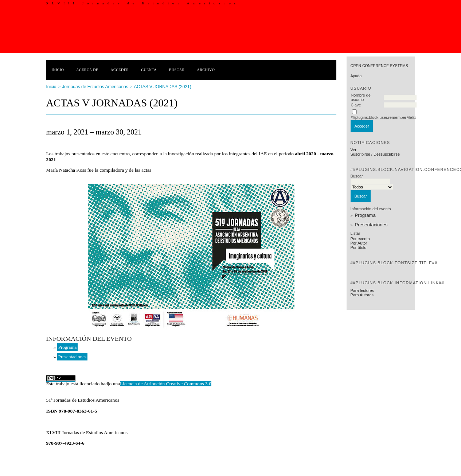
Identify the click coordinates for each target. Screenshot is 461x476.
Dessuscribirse (387, 154)
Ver (353, 150)
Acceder (120, 70)
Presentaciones (371, 225)
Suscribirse (360, 154)
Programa (365, 215)
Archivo (206, 70)
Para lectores (362, 290)
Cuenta (149, 70)
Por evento (360, 239)
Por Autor (359, 243)
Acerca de (87, 70)
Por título (358, 247)
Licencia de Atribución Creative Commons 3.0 (166, 384)
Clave (356, 105)
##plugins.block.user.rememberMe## (383, 117)
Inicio (58, 70)
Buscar (177, 70)
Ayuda (356, 76)
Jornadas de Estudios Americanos (95, 87)
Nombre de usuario (360, 97)
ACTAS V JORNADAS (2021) (163, 87)
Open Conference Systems (379, 66)
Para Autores (362, 295)
